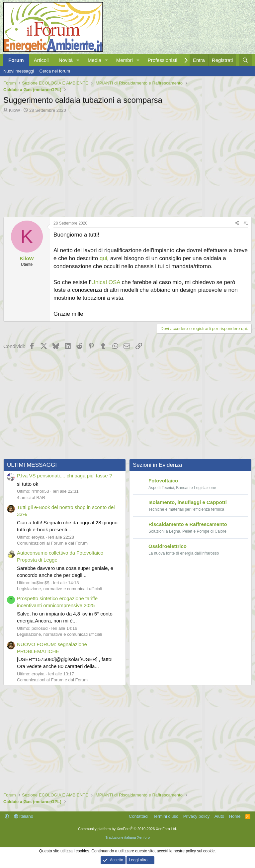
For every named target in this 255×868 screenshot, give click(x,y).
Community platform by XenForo (127, 829)
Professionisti (163, 60)
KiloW (15, 110)
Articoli (41, 60)
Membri (125, 60)
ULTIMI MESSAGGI (32, 465)
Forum (16, 60)
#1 (246, 223)
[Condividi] (237, 223)
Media (94, 60)
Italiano (24, 816)
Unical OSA (106, 282)
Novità (66, 60)
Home (235, 816)
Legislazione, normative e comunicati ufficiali (59, 589)
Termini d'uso (166, 816)
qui (103, 258)
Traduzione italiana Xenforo (127, 837)
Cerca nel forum (55, 71)
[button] (78, 60)
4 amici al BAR (31, 498)
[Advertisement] (127, 163)
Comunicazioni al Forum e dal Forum (52, 543)
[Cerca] (245, 60)
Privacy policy (196, 816)
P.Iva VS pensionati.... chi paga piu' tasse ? (64, 476)
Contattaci (139, 816)
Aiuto (219, 816)
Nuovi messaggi (19, 71)
